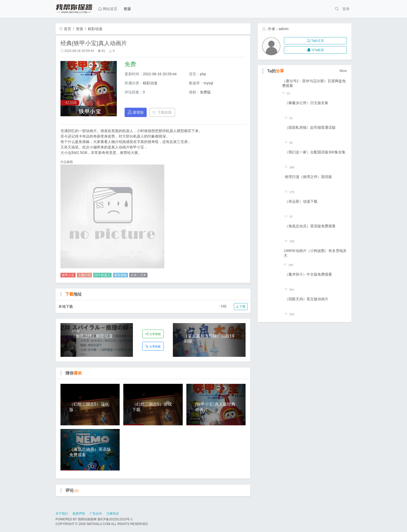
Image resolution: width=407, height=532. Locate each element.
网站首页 (108, 9)
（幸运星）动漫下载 (301, 201)
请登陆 (136, 112)
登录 (346, 9)
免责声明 (79, 514)
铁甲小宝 (68, 275)
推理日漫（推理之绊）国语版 (308, 177)
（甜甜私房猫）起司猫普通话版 (310, 127)
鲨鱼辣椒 (120, 275)
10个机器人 (102, 275)
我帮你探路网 (87, 519)
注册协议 (113, 514)
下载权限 (162, 112)
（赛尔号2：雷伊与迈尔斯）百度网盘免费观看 (314, 83)
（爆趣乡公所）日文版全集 (307, 103)
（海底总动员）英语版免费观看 (310, 226)
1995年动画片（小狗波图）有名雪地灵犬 (315, 253)
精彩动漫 (95, 29)
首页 (65, 29)
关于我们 (62, 514)
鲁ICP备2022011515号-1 (115, 519)
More (343, 71)
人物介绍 (84, 275)
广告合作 (96, 514)
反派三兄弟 (138, 275)
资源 (127, 9)
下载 (241, 306)
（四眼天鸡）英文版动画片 (307, 299)
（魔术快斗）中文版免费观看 (308, 274)
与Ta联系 (316, 50)
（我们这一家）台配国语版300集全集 (315, 152)
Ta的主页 (316, 41)
